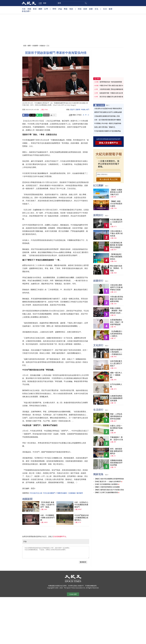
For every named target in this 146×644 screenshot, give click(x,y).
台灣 (46, 9)
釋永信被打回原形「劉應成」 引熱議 (116, 268)
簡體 (45, 3)
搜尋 (85, 3)
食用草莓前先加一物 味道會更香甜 (111, 82)
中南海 (83, 110)
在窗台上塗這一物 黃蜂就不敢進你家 (116, 428)
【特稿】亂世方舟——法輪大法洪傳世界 (107, 482)
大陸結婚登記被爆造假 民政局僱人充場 (107, 116)
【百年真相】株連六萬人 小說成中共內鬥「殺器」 (47, 505)
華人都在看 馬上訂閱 (108, 179)
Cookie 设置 (73, 594)
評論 (60, 9)
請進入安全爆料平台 (109, 143)
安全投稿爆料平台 (60, 537)
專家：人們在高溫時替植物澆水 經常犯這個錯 (116, 416)
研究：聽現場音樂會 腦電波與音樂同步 (116, 451)
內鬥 (88, 110)
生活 (105, 9)
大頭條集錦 (72, 493)
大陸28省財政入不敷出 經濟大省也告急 (116, 233)
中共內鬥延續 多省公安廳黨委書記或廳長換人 (82, 518)
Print (53, 115)
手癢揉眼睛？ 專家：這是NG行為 (117, 438)
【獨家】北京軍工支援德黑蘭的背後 (106, 492)
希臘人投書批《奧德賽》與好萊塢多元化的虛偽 (116, 311)
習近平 (72, 110)
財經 (85, 9)
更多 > (108, 105)
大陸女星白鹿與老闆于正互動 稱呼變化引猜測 (116, 287)
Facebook (26, 115)
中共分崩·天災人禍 (36, 493)
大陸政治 (42, 46)
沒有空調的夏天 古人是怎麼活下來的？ (116, 364)
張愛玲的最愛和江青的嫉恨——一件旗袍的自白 (116, 352)
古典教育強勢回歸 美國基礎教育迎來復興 (116, 398)
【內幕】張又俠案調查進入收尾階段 (106, 484)
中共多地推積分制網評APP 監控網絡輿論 (108, 131)
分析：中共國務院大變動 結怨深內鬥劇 (47, 518)
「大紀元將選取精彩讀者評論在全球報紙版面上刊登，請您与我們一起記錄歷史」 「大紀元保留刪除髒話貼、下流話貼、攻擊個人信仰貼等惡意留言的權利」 (56, 552)
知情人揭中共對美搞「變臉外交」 (105, 127)
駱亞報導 (80, 493)
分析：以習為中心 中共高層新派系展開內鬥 (81, 505)
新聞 (29, 46)
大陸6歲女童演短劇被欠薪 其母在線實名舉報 (117, 299)
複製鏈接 (46, 115)
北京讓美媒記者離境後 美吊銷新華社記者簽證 (116, 245)
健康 (111, 9)
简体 (74, 115)
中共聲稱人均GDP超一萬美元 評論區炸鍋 (108, 123)
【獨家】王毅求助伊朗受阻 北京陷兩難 (107, 487)
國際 (40, 9)
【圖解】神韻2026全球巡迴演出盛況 (116, 204)
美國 (29, 9)
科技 (80, 9)
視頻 (71, 9)
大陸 (24, 9)
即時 (54, 9)
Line (39, 115)
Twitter (32, 115)
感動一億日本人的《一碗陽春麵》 (116, 375)
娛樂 (91, 9)
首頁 (25, 46)
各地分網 (26, 12)
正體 (40, 3)
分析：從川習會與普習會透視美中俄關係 (108, 120)
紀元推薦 (101, 105)
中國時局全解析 (62, 493)
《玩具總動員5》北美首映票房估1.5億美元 (117, 334)
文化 (96, 9)
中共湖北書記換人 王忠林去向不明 (116, 222)
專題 (66, 9)
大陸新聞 (35, 46)
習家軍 (78, 110)
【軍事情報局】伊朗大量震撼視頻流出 (116, 257)
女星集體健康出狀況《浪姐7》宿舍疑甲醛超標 (117, 322)
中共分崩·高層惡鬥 (49, 493)
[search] (72, 3)
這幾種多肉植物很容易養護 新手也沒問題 (116, 463)
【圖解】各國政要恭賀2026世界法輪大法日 (116, 192)
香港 (35, 9)
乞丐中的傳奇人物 (116, 386)
